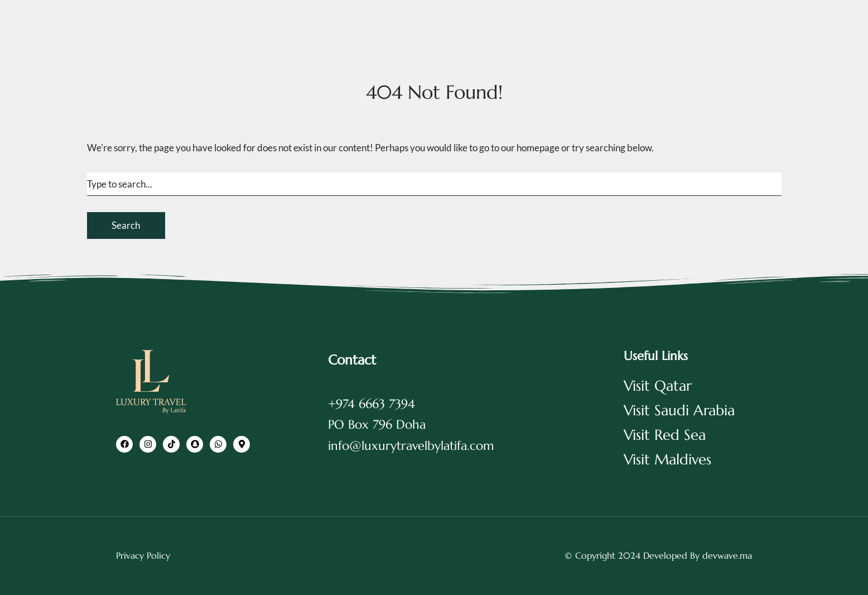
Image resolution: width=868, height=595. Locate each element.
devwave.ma (727, 555)
